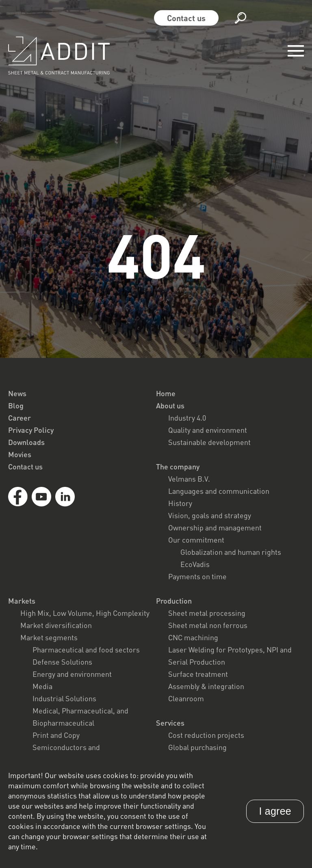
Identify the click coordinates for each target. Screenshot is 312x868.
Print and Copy (56, 735)
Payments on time (197, 576)
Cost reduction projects (206, 735)
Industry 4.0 (187, 418)
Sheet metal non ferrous (208, 625)
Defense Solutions (62, 662)
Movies (20, 454)
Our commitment (196, 540)
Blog (16, 406)
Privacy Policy (31, 430)
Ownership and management (215, 528)
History (180, 503)
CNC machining (193, 637)
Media (42, 686)
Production (174, 601)
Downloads (26, 442)
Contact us (186, 18)
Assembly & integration (206, 686)
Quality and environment (208, 430)
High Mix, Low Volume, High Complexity (85, 613)
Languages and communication (219, 491)
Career (19, 418)
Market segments (49, 637)
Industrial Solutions (64, 698)
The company (178, 467)
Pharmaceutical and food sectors (86, 650)
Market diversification (56, 625)
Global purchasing (197, 747)
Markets (22, 601)
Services (170, 723)
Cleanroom (186, 698)
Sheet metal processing (207, 613)
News (17, 393)
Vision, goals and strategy (210, 515)
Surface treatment (198, 674)
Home (166, 393)
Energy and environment (72, 674)
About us (170, 406)
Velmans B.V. (189, 479)
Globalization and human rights (231, 552)
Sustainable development (209, 442)
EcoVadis (195, 564)
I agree (275, 811)
